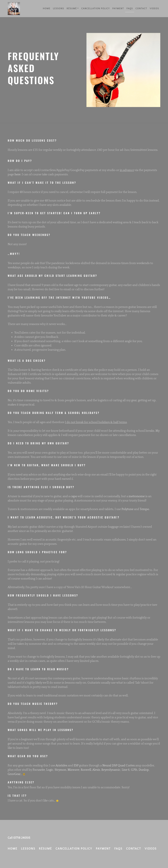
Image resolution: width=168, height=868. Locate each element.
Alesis (96, 770)
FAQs (130, 9)
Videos (154, 9)
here (18, 175)
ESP (76, 766)
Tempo (144, 509)
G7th (134, 770)
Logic (50, 770)
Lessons (58, 9)
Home (47, 9)
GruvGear (14, 774)
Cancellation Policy (95, 9)
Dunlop (144, 770)
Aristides (61, 766)
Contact (141, 9)
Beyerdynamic (111, 770)
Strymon (60, 770)
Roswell (86, 770)
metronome (137, 496)
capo (74, 496)
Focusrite (39, 770)
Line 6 (126, 770)
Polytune (127, 509)
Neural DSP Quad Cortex (119, 766)
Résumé (72, 9)
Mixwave (73, 770)
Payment (118, 9)
